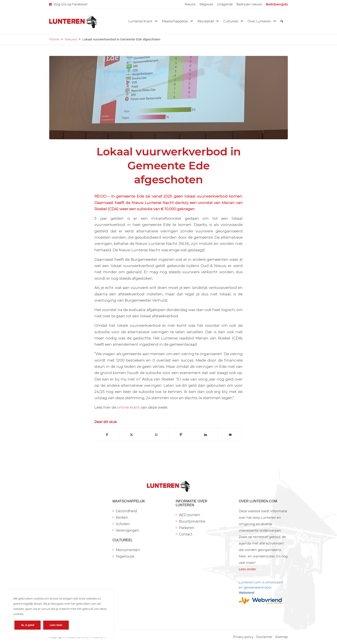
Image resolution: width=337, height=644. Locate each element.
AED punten (190, 515)
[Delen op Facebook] (107, 435)
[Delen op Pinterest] (181, 435)
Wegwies (206, 4)
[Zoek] (282, 21)
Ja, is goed (28, 625)
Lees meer (56, 625)
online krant (128, 407)
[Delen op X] (132, 435)
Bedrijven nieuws (249, 4)
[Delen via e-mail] (230, 435)
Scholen (123, 524)
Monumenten (128, 550)
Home (54, 39)
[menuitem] (190, 4)
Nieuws (190, 4)
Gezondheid (126, 511)
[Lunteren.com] (73, 21)
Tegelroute (125, 556)
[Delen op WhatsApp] (156, 435)
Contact (186, 534)
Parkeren (187, 528)
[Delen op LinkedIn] (206, 435)
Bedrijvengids (277, 4)
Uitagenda (225, 4)
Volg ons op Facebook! (71, 4)
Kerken (122, 517)
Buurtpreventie (192, 521)
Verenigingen (128, 530)
